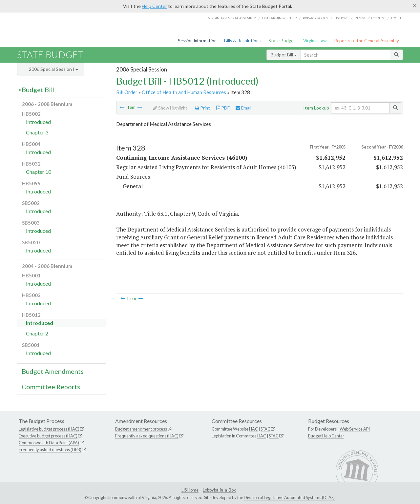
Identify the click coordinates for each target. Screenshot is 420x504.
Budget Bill (284, 55)
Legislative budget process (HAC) (49, 429)
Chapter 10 (39, 172)
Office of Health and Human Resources (184, 92)
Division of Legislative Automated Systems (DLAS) (289, 497)
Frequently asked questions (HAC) (147, 436)
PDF (223, 108)
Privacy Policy (316, 18)
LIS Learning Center (280, 18)
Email (243, 108)
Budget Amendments (53, 371)
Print (202, 108)
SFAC (265, 429)
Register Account (370, 18)
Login (396, 18)
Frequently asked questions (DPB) (50, 450)
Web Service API (355, 429)
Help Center (154, 6)
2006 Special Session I (53, 69)
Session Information (197, 41)
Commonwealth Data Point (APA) (49, 443)
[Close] (415, 6)
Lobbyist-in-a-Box (219, 490)
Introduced (38, 122)
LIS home (342, 18)
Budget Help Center (326, 436)
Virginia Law (315, 41)
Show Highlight (170, 108)
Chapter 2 (37, 333)
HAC (253, 429)
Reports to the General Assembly (367, 41)
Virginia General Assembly (232, 18)
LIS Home (190, 490)
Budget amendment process (141, 429)
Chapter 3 (37, 132)
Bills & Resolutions (242, 41)
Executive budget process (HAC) (48, 436)
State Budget (282, 41)
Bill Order (127, 92)
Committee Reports (51, 387)
